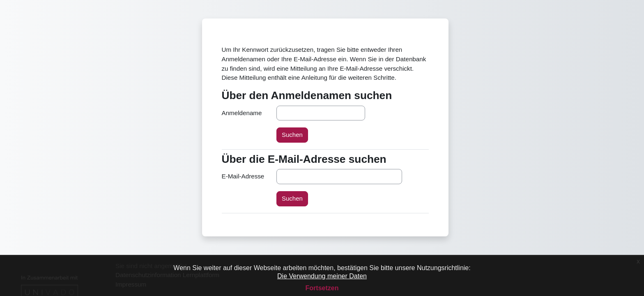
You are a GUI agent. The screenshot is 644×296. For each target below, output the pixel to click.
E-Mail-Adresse (243, 176)
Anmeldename (242, 113)
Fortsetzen (322, 288)
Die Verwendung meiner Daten (322, 276)
